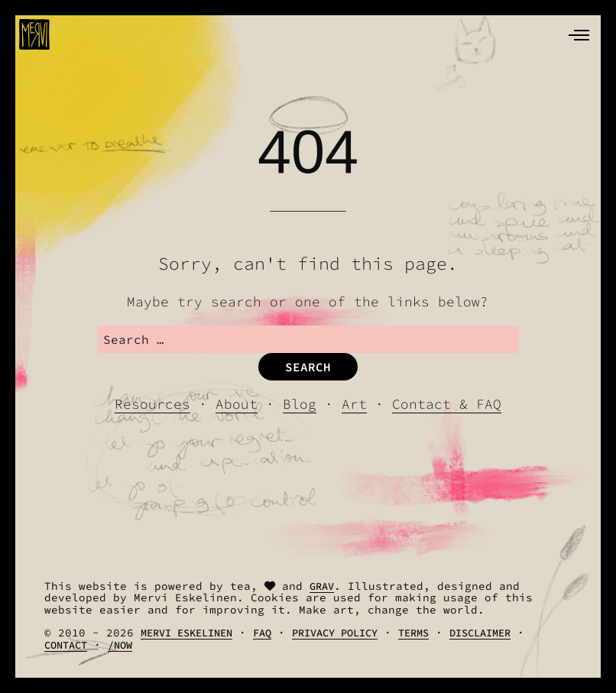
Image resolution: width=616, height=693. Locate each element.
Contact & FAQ (447, 404)
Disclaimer (480, 633)
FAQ (262, 633)
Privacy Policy (335, 633)
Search (308, 367)
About (237, 404)
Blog (300, 404)
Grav (322, 586)
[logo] (34, 34)
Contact (66, 645)
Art (354, 404)
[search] (308, 339)
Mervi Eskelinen (186, 633)
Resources (152, 404)
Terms (413, 633)
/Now (120, 645)
